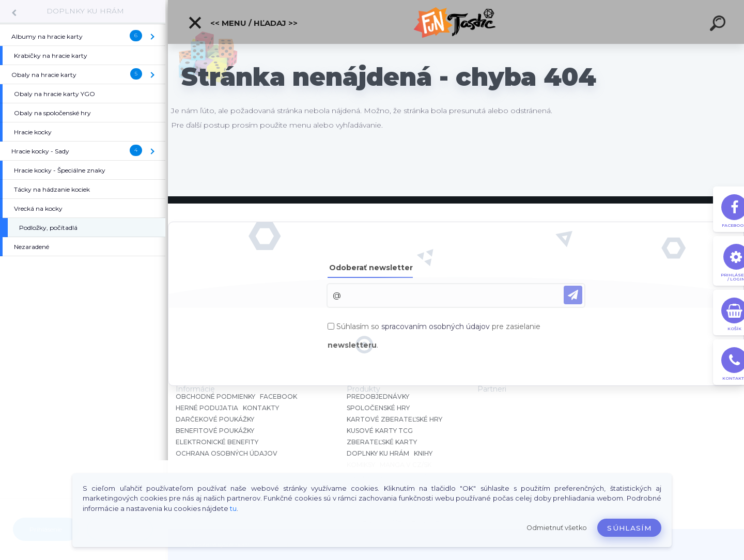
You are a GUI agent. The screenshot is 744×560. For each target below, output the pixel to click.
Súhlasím (629, 528)
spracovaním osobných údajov (436, 326)
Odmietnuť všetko (557, 528)
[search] (719, 25)
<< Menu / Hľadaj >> (243, 23)
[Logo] (456, 22)
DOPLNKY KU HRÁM (85, 11)
